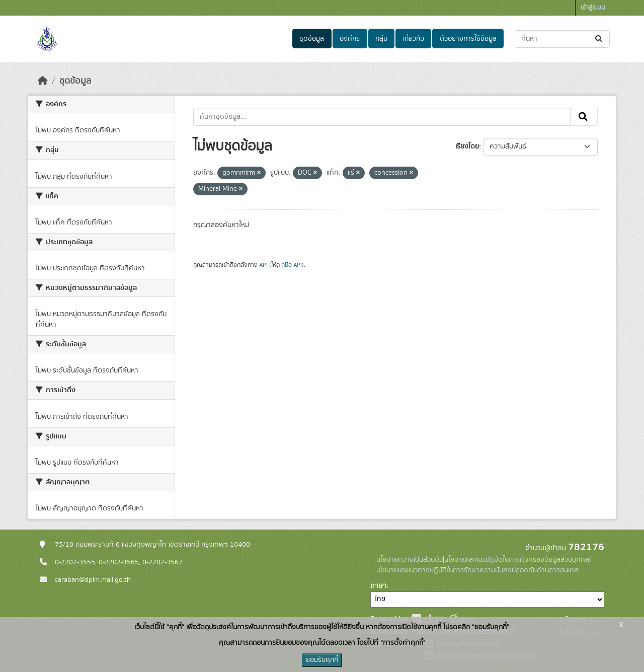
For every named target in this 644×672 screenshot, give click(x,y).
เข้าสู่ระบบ (593, 8)
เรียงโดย (467, 146)
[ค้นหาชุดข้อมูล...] (562, 39)
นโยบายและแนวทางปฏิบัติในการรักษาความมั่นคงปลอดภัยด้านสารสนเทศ (477, 570)
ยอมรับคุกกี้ (322, 660)
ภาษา (378, 586)
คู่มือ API (292, 265)
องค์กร (350, 39)
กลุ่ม (381, 39)
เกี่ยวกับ (414, 39)
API (263, 265)
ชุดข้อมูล (312, 39)
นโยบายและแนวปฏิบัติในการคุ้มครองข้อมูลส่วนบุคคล (517, 560)
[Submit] (599, 39)
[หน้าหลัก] (43, 81)
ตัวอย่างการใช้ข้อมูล (468, 39)
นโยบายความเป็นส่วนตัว (410, 560)
